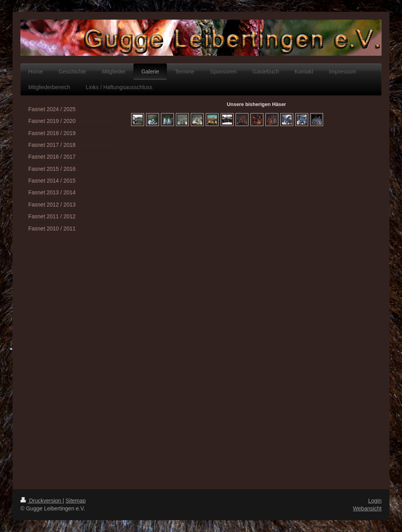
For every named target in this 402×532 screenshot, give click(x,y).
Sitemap (76, 501)
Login (375, 501)
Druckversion (41, 501)
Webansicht (367, 508)
